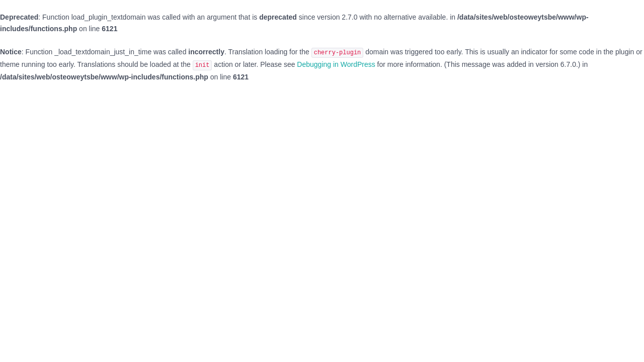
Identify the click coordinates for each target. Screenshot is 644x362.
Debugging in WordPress (336, 64)
